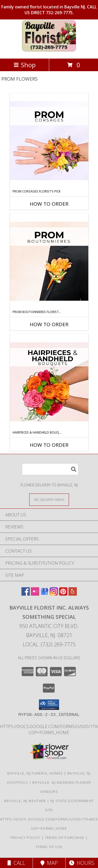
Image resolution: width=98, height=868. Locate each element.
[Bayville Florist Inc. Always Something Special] (49, 51)
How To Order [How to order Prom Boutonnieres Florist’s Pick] (49, 324)
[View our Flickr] (35, 594)
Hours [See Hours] (82, 863)
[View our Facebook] (26, 594)
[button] (49, 705)
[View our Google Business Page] (44, 594)
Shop (25, 65)
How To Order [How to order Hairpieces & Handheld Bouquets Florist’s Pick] (49, 445)
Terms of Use (49, 847)
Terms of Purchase (65, 838)
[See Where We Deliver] (49, 499)
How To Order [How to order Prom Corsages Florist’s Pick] (49, 204)
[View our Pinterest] (63, 594)
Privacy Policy (25, 838)
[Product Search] (50, 469)
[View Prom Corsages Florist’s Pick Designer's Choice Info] (49, 141)
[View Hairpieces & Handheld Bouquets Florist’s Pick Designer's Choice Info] (49, 382)
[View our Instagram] (54, 594)
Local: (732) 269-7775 (49, 644)
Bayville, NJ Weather (25, 801)
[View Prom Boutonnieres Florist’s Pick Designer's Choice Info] (49, 262)
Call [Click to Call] (16, 863)
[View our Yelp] (73, 594)
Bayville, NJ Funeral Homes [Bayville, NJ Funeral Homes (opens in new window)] (35, 773)
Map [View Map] (49, 863)
